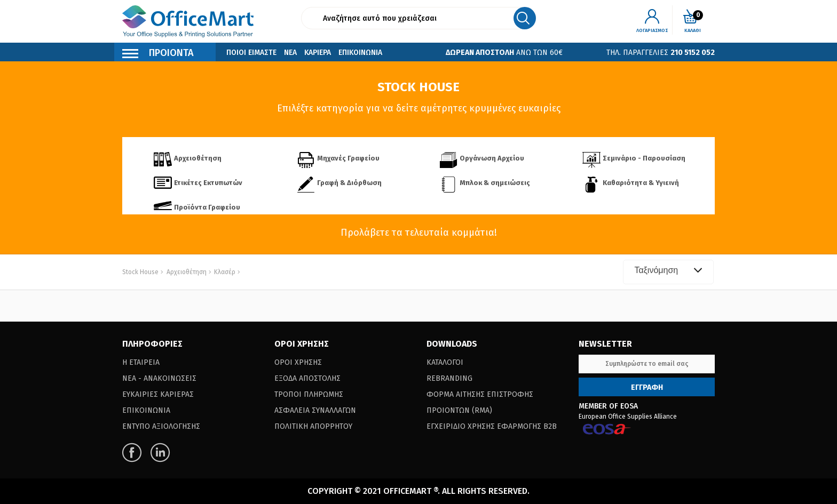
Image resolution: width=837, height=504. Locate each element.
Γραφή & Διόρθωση (349, 183)
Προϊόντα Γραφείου (207, 207)
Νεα (290, 53)
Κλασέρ (224, 272)
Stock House (140, 272)
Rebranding (449, 378)
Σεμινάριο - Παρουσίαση (644, 158)
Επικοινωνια (360, 53)
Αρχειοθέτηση (198, 158)
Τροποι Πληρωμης (309, 394)
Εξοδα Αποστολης (307, 378)
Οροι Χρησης (298, 362)
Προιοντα (158, 54)
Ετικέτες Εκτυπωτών (208, 183)
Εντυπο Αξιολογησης (161, 426)
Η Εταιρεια (141, 362)
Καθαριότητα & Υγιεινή (641, 183)
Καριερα (318, 53)
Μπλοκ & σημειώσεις (495, 183)
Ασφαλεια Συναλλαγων (315, 410)
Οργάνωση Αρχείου (492, 158)
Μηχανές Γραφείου (348, 158)
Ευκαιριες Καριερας (158, 394)
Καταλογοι (445, 362)
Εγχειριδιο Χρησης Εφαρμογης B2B (492, 426)
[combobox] (668, 272)
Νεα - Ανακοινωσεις (159, 378)
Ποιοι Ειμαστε (251, 53)
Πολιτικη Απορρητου (313, 426)
